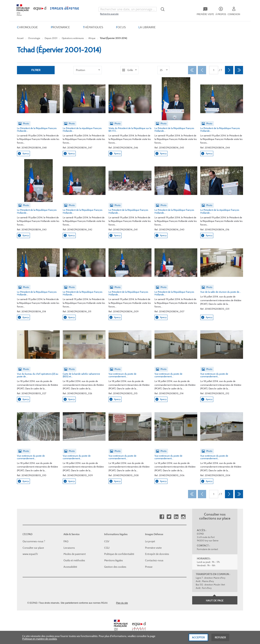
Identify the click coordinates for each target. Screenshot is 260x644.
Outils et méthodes (74, 560)
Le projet (150, 541)
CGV (107, 541)
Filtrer (36, 70)
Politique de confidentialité (119, 554)
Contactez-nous (154, 560)
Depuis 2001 (51, 38)
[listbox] (88, 70)
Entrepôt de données (157, 554)
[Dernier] (239, 70)
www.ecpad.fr (30, 554)
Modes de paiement (75, 554)
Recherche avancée (109, 14)
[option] (88, 70)
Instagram (183, 517)
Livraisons (69, 548)
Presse (149, 567)
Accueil (20, 38)
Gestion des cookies (115, 567)
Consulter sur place (33, 548)
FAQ (66, 541)
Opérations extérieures (73, 38)
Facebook (162, 517)
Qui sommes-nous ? (34, 541)
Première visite (153, 548)
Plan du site (122, 603)
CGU (107, 548)
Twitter (169, 517)
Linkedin (176, 517)
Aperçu (23, 154)
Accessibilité (70, 567)
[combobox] (128, 9)
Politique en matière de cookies (40, 640)
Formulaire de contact (207, 549)
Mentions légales (114, 560)
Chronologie (34, 38)
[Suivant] (229, 70)
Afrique (92, 38)
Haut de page (215, 600)
